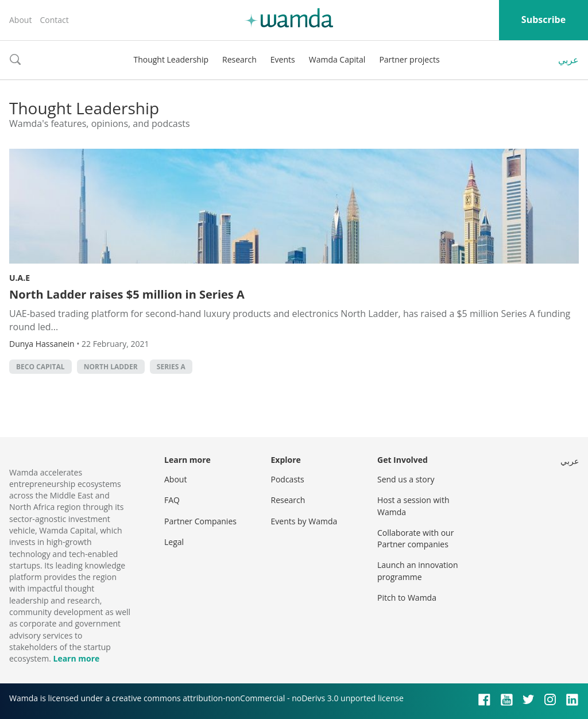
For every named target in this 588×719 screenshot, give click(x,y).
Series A (171, 367)
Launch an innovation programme (418, 571)
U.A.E (20, 278)
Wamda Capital (337, 59)
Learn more (76, 658)
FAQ (172, 500)
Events (283, 59)
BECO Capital (40, 367)
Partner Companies (200, 521)
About (20, 20)
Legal (174, 542)
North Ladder (111, 367)
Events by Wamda (304, 521)
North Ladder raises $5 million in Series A (127, 294)
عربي (568, 60)
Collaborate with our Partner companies (415, 538)
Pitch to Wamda (407, 598)
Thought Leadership (171, 59)
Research (239, 59)
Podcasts (288, 479)
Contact (54, 20)
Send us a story (406, 479)
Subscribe (543, 20)
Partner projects (409, 59)
